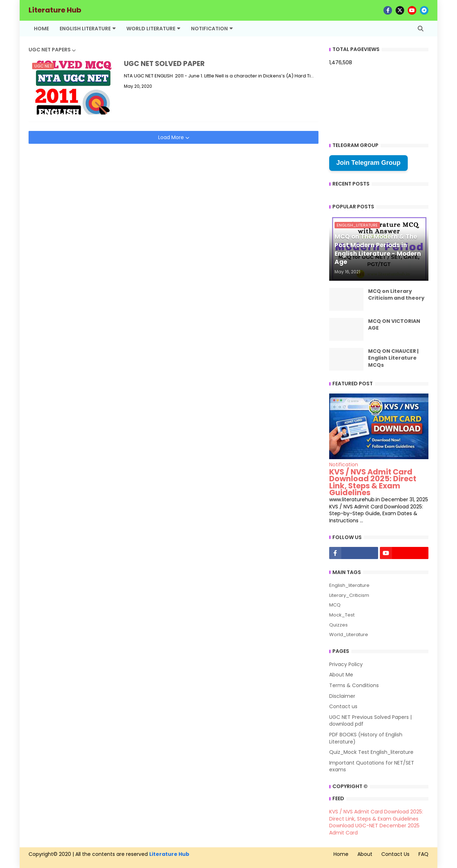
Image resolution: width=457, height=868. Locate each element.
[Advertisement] (174, 194)
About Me (341, 675)
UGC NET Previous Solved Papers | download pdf (370, 721)
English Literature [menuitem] (85, 29)
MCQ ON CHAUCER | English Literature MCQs (393, 358)
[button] (421, 29)
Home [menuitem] (41, 29)
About (365, 854)
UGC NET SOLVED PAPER (164, 64)
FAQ (423, 854)
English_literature (349, 585)
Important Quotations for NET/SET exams (372, 766)
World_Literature (349, 634)
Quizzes (338, 625)
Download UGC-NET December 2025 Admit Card (374, 829)
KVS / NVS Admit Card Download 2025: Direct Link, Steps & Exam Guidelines (373, 482)
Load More (172, 137)
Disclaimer (342, 696)
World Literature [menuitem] (151, 29)
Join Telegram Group (368, 163)
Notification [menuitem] (209, 29)
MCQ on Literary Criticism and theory (396, 295)
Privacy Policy (346, 664)
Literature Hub (55, 10)
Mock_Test (342, 615)
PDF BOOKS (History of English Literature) (366, 738)
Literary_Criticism (349, 595)
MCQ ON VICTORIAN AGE (394, 325)
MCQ (335, 605)
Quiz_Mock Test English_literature (371, 752)
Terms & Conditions (354, 685)
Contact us (343, 706)
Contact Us (395, 854)
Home (341, 854)
